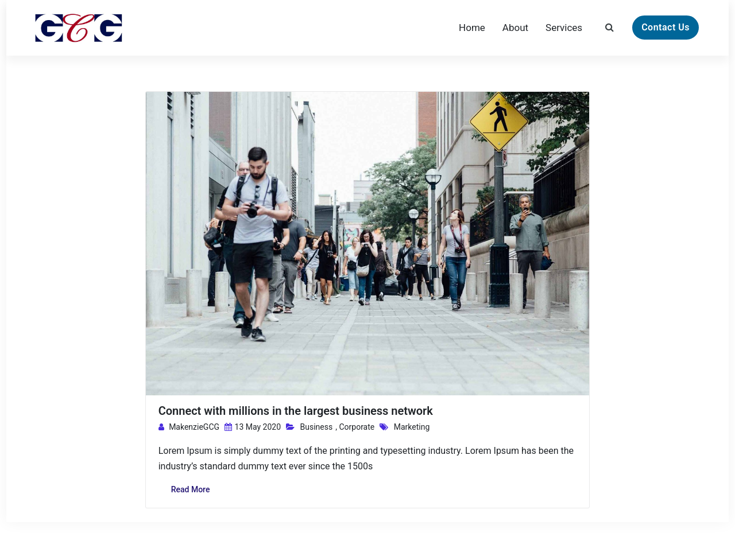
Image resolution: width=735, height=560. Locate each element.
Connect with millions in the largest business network (296, 411)
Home (472, 28)
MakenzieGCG (189, 427)
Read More (191, 489)
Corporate (357, 427)
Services (564, 28)
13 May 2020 (253, 427)
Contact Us (666, 27)
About (515, 28)
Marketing (412, 427)
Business (317, 427)
